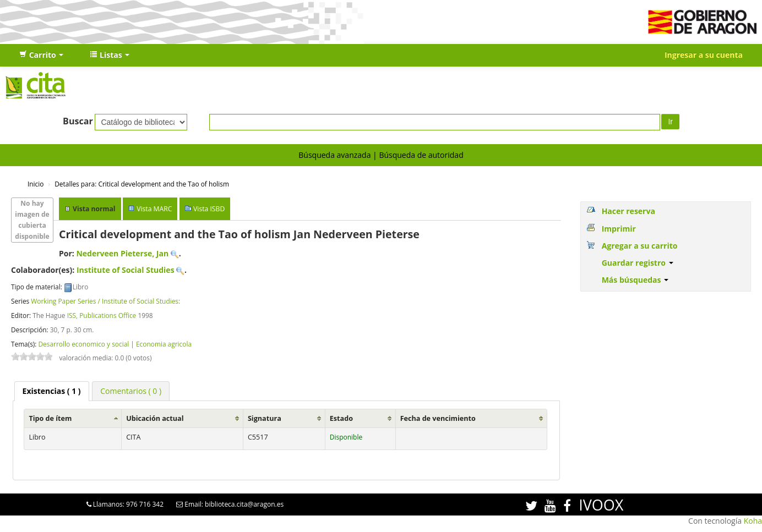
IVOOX (601, 505)
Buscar (78, 121)
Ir (670, 122)
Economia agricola (164, 344)
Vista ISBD (209, 209)
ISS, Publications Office (102, 315)
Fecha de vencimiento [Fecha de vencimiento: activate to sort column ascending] (438, 418)
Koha (753, 521)
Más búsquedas (635, 280)
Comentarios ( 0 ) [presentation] (131, 391)
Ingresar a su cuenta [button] (704, 55)
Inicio (36, 184)
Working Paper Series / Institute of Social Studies (105, 301)
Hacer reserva (628, 211)
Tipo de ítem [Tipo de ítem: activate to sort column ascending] (50, 418)
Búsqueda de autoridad (421, 155)
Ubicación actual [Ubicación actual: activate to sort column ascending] (155, 418)
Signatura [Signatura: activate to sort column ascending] (265, 418)
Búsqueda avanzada (334, 155)
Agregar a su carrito (640, 246)
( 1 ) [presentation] (52, 391)
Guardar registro (638, 263)
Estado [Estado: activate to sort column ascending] (341, 418)
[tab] (52, 391)
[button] (41, 55)
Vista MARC (154, 209)
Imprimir (619, 229)
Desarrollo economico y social (83, 344)
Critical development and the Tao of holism (142, 184)
